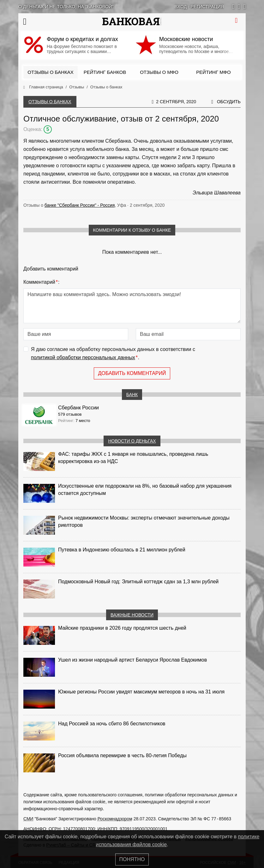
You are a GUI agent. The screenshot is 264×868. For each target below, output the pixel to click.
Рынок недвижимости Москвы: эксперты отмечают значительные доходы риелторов (144, 521)
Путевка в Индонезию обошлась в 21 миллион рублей (122, 550)
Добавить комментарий (132, 373)
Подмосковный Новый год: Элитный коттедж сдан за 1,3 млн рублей (138, 582)
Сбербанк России (78, 408)
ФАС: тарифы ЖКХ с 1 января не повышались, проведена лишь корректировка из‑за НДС (133, 458)
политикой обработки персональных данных (83, 357)
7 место (83, 421)
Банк (132, 395)
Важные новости (132, 615)
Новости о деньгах (132, 441)
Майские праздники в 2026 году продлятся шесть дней (122, 628)
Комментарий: (41, 282)
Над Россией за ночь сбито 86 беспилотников (112, 724)
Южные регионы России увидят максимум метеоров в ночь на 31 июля (141, 692)
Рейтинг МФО (213, 72)
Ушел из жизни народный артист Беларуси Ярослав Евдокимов (132, 660)
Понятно (132, 859)
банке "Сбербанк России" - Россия (80, 205)
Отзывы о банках (50, 72)
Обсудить (229, 102)
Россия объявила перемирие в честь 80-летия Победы (122, 755)
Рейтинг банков (105, 72)
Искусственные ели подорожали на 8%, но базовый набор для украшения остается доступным (145, 490)
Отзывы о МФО (159, 72)
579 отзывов (70, 414)
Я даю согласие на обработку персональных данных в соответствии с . (113, 354)
